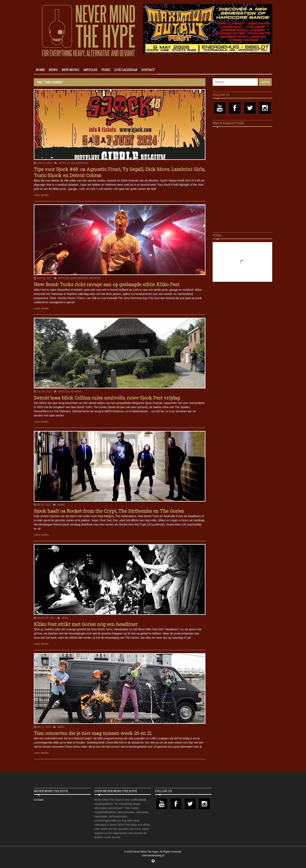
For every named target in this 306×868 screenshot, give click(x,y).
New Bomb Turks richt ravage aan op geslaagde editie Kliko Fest (107, 284)
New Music (70, 70)
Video (106, 70)
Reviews (95, 278)
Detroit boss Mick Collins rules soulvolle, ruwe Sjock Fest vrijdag (107, 398)
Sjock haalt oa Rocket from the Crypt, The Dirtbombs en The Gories (109, 511)
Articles (90, 70)
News (53, 70)
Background (80, 163)
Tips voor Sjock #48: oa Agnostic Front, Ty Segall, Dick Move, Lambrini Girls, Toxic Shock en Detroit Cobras (119, 172)
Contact (148, 70)
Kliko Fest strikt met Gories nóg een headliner (86, 624)
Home (40, 70)
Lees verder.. (42, 195)
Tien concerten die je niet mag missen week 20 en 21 (93, 733)
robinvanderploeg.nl (153, 855)
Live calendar (126, 70)
